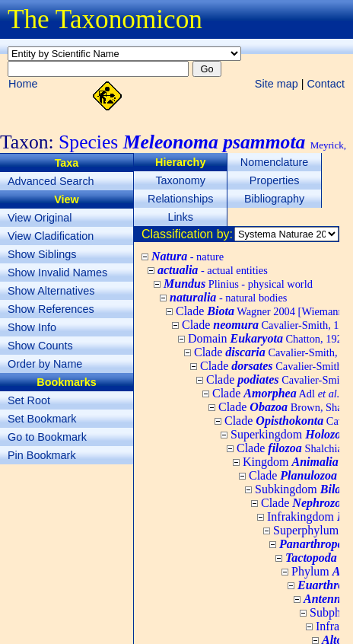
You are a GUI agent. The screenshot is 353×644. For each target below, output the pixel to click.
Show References (51, 309)
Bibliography (274, 199)
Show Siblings (42, 254)
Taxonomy (180, 180)
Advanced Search (51, 181)
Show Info (32, 327)
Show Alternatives (51, 291)
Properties (275, 180)
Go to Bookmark (47, 437)
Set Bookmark (42, 419)
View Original (40, 218)
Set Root (29, 400)
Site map (277, 84)
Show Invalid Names (57, 273)
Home (23, 84)
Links (180, 217)
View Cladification (51, 236)
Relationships (180, 199)
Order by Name (45, 364)
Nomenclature (275, 162)
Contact (326, 84)
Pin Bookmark (42, 455)
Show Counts (40, 346)
